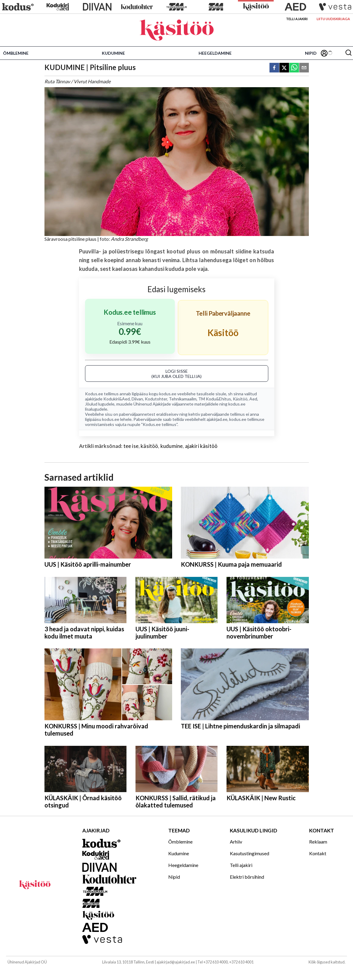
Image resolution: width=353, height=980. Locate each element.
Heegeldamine (215, 53)
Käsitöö (240, 399)
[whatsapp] (294, 68)
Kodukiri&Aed (117, 399)
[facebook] (274, 68)
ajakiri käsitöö (201, 446)
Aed (253, 399)
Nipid (311, 53)
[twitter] (284, 68)
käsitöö (149, 446)
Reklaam (318, 842)
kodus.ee (168, 394)
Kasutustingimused (250, 853)
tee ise (131, 446)
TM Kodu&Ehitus (215, 399)
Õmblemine (16, 53)
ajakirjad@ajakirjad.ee (176, 962)
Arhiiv (236, 842)
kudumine (172, 446)
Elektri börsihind (247, 877)
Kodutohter (156, 399)
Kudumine (113, 53)
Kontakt (318, 853)
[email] (304, 68)
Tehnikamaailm (183, 399)
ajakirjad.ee (217, 419)
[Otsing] (348, 53)
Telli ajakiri (297, 19)
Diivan (137, 399)
